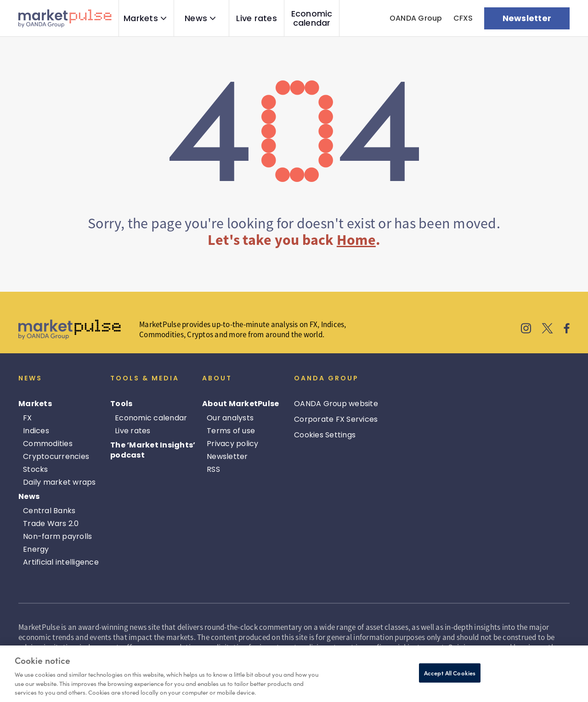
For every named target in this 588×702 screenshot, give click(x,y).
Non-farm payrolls (57, 536)
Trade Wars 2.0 (51, 524)
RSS (213, 469)
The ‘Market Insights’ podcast (153, 450)
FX (28, 418)
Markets (141, 18)
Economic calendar (312, 18)
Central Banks (49, 511)
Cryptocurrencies (56, 456)
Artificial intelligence (61, 562)
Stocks (36, 469)
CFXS (463, 18)
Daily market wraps (59, 482)
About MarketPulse (240, 404)
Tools (121, 404)
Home (356, 240)
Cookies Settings (325, 435)
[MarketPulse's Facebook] (567, 329)
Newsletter (227, 456)
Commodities (48, 444)
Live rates (257, 18)
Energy (36, 549)
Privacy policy (233, 444)
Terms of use (231, 431)
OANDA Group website (336, 404)
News (196, 18)
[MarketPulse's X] (548, 329)
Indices (36, 431)
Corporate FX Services (336, 419)
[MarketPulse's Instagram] (526, 329)
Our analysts (230, 418)
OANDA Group (416, 18)
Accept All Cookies (450, 673)
